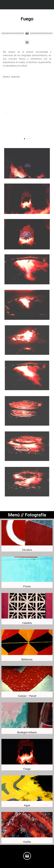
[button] (27, 42)
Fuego (27, 769)
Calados (27, 623)
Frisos (27, 586)
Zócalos (27, 550)
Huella (27, 842)
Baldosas (27, 659)
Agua (27, 805)
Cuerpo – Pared (27, 696)
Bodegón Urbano (27, 732)
